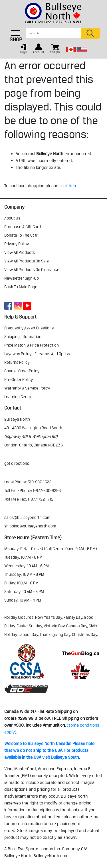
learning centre (18, 397)
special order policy (22, 371)
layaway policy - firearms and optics (37, 354)
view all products (20, 252)
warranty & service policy (27, 388)
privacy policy (17, 244)
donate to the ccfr (21, 235)
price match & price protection (32, 345)
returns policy (17, 362)
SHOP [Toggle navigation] (16, 36)
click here (68, 186)
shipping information (23, 337)
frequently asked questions (29, 328)
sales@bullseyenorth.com (27, 517)
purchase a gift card (23, 227)
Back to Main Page (21, 287)
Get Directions (17, 463)
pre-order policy (19, 379)
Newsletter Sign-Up (22, 278)
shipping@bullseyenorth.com (30, 526)
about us (12, 218)
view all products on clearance (32, 270)
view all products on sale (27, 261)
